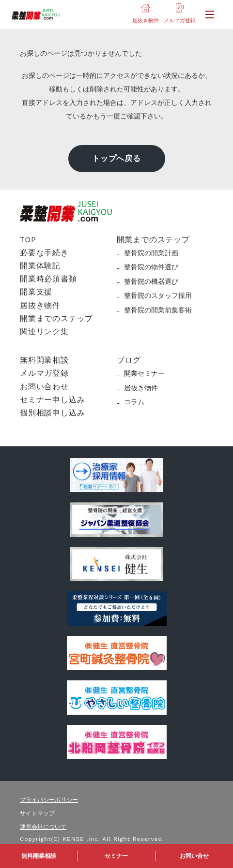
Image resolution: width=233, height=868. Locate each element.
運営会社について (43, 827)
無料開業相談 (39, 856)
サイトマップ (37, 813)
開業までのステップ (56, 318)
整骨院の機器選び (151, 281)
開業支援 (36, 292)
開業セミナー (144, 373)
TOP (28, 240)
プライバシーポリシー (49, 800)
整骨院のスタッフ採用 (158, 295)
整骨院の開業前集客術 (158, 310)
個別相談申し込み (52, 413)
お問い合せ (194, 856)
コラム (134, 402)
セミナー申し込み (52, 400)
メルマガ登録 (44, 373)
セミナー (116, 856)
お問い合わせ (44, 387)
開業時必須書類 (48, 279)
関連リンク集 (44, 331)
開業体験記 (40, 266)
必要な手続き (44, 253)
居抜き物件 (40, 305)
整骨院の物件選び (151, 267)
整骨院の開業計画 (151, 253)
